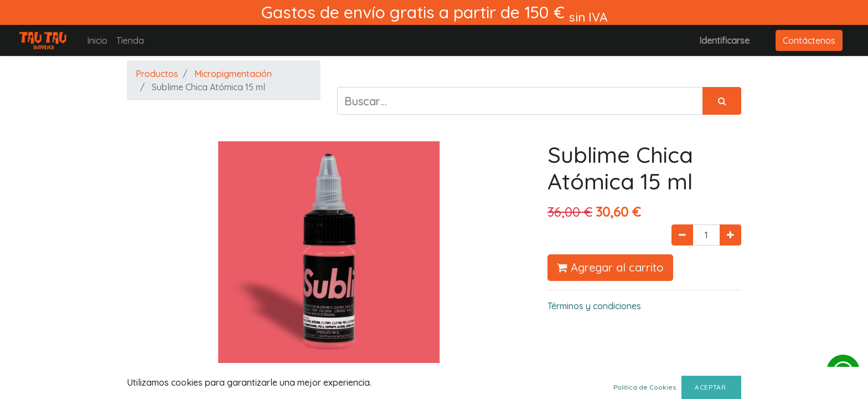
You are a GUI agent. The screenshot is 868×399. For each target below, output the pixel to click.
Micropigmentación (233, 74)
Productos (157, 74)
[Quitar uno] (682, 235)
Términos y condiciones (594, 306)
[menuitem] (97, 40)
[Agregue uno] (730, 235)
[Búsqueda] (722, 101)
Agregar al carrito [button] (610, 267)
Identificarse (724, 40)
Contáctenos (809, 40)
